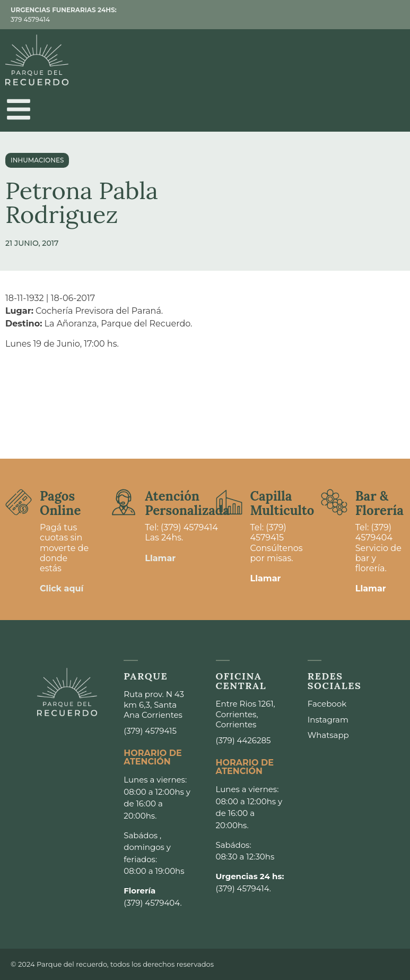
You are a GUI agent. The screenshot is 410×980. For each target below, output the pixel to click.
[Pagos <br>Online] (19, 502)
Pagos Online (60, 503)
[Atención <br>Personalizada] (124, 502)
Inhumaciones (37, 160)
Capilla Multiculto (282, 503)
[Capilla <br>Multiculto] (229, 502)
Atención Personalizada (187, 503)
